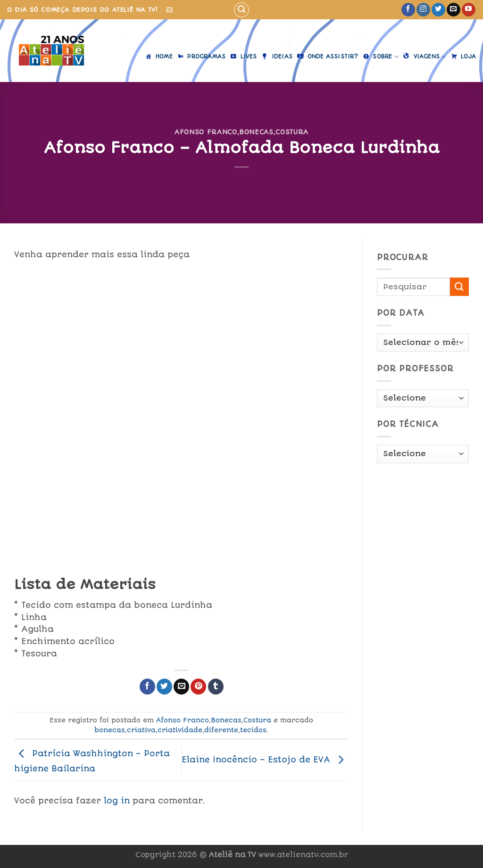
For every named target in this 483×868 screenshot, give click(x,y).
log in (117, 801)
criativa (141, 730)
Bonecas (256, 132)
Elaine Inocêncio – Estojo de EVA (265, 760)
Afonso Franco (206, 132)
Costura (292, 132)
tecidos (253, 730)
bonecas (110, 730)
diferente (221, 730)
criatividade (180, 730)
